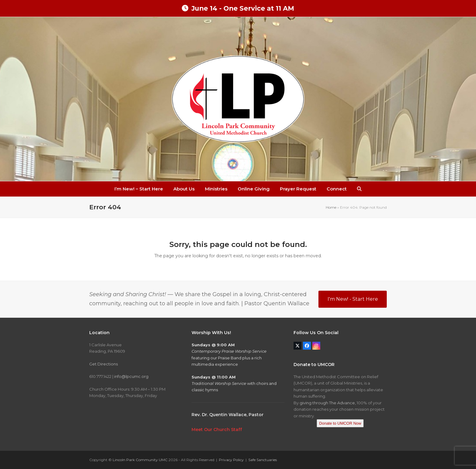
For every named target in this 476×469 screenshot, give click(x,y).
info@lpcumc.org (131, 376)
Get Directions (104, 364)
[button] (359, 189)
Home (331, 207)
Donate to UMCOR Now (340, 423)
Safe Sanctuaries (263, 460)
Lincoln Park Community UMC (140, 460)
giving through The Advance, (328, 403)
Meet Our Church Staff (217, 430)
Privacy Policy (231, 460)
